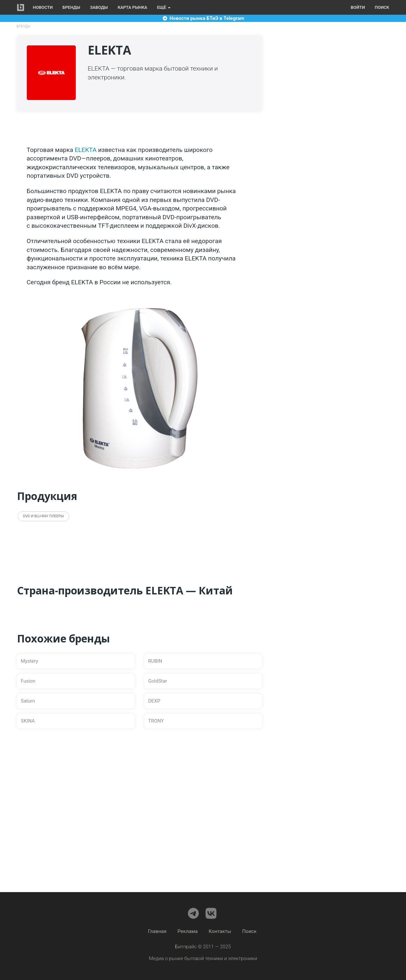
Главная (157, 931)
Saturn (28, 701)
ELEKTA (86, 150)
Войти (358, 7)
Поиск (382, 7)
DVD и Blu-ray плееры (44, 516)
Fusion (28, 681)
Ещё (164, 7)
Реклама (188, 931)
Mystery (30, 661)
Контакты (220, 931)
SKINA (28, 721)
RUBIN (155, 661)
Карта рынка (132, 7)
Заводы (99, 7)
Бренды (71, 7)
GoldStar (158, 681)
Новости (43, 7)
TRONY (156, 721)
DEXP (154, 701)
